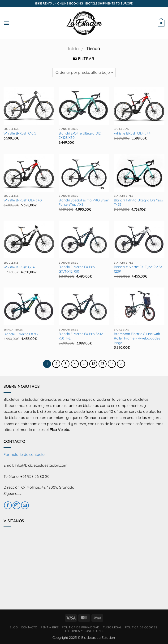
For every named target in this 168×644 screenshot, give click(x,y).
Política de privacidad (81, 627)
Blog (14, 627)
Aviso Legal (112, 627)
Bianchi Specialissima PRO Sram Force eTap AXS (84, 202)
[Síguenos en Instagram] (16, 505)
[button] (6, 23)
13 (103, 364)
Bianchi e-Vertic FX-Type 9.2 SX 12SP (138, 269)
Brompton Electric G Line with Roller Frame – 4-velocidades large (137, 338)
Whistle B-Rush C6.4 (19, 267)
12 (93, 364)
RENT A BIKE (50, 627)
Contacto (29, 627)
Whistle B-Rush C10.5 (20, 133)
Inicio (73, 49)
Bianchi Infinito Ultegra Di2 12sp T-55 (138, 202)
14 (112, 364)
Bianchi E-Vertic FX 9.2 (21, 334)
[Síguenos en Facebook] (8, 505)
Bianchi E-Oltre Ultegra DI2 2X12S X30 (80, 136)
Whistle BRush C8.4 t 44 (132, 133)
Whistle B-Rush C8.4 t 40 (23, 200)
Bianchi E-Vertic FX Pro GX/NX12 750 (77, 269)
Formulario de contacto (24, 454)
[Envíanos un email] (25, 505)
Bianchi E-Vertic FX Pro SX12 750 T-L (81, 336)
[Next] (121, 364)
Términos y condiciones (84, 631)
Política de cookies (141, 627)
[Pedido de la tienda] (84, 73)
